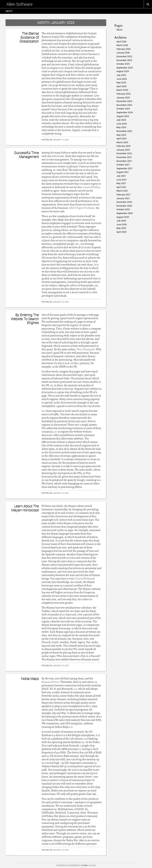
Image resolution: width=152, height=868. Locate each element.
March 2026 (122, 45)
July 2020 (121, 221)
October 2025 (123, 64)
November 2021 (124, 161)
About (9, 11)
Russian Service (50, 682)
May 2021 (121, 183)
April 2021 (121, 187)
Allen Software (19, 4)
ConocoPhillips (91, 187)
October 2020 (123, 209)
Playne (92, 865)
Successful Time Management (26, 155)
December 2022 (124, 153)
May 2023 (121, 135)
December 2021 (124, 157)
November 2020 (124, 206)
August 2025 (123, 71)
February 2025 (124, 94)
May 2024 (121, 127)
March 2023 (122, 142)
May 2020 (121, 228)
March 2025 (122, 90)
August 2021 (123, 172)
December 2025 (124, 56)
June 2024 (122, 124)
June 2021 (122, 180)
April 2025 (121, 86)
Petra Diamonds (86, 349)
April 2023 (121, 139)
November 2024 (124, 105)
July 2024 (121, 120)
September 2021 (125, 168)
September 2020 (125, 213)
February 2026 (124, 49)
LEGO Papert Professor (82, 208)
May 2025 (121, 83)
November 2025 (124, 60)
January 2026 (123, 53)
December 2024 (124, 101)
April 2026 (121, 42)
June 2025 (122, 79)
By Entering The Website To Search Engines (25, 319)
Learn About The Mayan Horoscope (25, 508)
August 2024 (123, 116)
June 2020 (122, 224)
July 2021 (121, 176)
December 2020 (124, 202)
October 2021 (123, 165)
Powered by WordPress (68, 865)
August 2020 (123, 217)
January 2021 (123, 198)
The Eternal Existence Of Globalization (29, 37)
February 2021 (124, 195)
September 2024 (125, 112)
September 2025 (125, 68)
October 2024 (123, 109)
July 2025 (121, 75)
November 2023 (124, 131)
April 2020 (121, 232)
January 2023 (123, 150)
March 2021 (122, 191)
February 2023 (124, 146)
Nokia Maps (30, 679)
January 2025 (123, 98)
